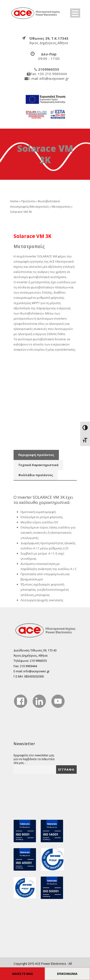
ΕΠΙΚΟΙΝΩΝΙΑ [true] (67, 974)
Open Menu (75, 13)
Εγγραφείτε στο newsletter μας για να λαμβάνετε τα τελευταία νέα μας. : (34, 759)
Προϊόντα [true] (28, 201)
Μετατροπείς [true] (61, 207)
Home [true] (14, 201)
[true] (36, 13)
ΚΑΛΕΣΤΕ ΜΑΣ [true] (23, 974)
